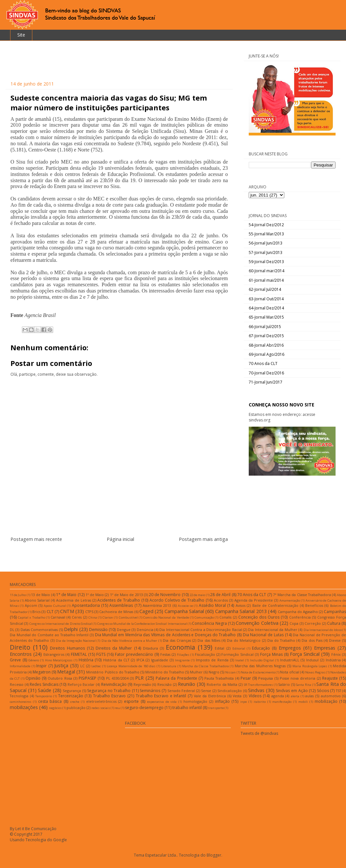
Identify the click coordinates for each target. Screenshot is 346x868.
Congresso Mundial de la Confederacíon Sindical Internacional (142, 624)
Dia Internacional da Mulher (273, 630)
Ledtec (96, 666)
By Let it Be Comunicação (33, 829)
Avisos (241, 605)
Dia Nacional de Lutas (263, 635)
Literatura (169, 666)
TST (338, 691)
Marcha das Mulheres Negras (260, 666)
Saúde (45, 690)
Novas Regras (315, 672)
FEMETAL (79, 654)
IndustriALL (290, 660)
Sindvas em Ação (292, 691)
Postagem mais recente (36, 539)
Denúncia (145, 630)
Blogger (214, 855)
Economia (181, 647)
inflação (222, 701)
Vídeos (255, 696)
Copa (294, 623)
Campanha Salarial (184, 611)
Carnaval (58, 617)
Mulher (196, 672)
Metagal (66, 672)
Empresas (325, 648)
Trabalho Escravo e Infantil (161, 696)
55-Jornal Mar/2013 (266, 234)
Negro (214, 672)
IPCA (140, 660)
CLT (50, 612)
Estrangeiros (54, 654)
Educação (261, 648)
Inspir (41, 666)
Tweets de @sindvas (259, 733)
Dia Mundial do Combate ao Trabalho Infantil (49, 635)
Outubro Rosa (60, 678)
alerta (295, 696)
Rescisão (165, 684)
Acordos (221, 600)
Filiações (183, 655)
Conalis (225, 617)
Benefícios (314, 605)
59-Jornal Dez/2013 (266, 262)
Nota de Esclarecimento (258, 672)
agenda (278, 696)
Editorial (239, 648)
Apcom (31, 605)
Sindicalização (230, 691)
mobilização (326, 701)
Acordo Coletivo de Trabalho (177, 600)
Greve (15, 660)
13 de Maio (40, 595)
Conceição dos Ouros (259, 617)
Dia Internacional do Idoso (323, 630)
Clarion (108, 617)
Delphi (71, 629)
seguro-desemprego (144, 708)
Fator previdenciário (134, 654)
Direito (20, 647)
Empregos (290, 648)
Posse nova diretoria (298, 678)
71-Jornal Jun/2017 (266, 382)
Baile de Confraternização (275, 605)
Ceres (77, 617)
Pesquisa (266, 678)
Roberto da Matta (222, 684)
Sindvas (256, 690)
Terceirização (71, 696)
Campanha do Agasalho (298, 612)
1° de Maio (66, 595)
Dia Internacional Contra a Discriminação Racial (201, 630)
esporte (131, 701)
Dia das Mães (209, 640)
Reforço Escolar (81, 684)
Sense (206, 691)
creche (75, 702)
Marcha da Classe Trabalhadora (205, 666)
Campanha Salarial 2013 (241, 611)
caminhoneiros (21, 702)
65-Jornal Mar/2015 (266, 317)
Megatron (42, 672)
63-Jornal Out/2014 (266, 299)
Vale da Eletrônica (210, 696)
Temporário (44, 696)
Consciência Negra (209, 623)
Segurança (72, 691)
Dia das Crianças (177, 640)
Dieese (335, 640)
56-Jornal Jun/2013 (266, 243)
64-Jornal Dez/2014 (266, 308)
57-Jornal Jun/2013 (266, 253)
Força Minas (271, 654)
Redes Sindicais (44, 684)
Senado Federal (181, 691)
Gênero (34, 660)
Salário (284, 684)
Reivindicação (114, 684)
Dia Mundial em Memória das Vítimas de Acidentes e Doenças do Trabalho (165, 635)
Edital (220, 648)
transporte (216, 708)
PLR (139, 678)
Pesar (246, 678)
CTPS (89, 612)
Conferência (300, 617)
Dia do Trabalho (281, 640)
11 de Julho (18, 595)
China (93, 617)
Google (60, 840)
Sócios (323, 691)
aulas (309, 696)
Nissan (230, 672)
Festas (165, 654)
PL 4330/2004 (117, 678)
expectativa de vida (162, 702)
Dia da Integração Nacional (76, 641)
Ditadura (150, 648)
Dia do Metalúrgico (244, 640)
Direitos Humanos (67, 648)
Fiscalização (205, 654)
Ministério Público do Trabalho (113, 672)
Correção (313, 623)
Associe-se (185, 606)
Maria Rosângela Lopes (310, 666)
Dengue (124, 630)
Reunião (187, 684)
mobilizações (24, 707)
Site (21, 35)
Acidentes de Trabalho (119, 600)
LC (82, 666)
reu (118, 708)
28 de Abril (220, 595)
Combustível (128, 617)
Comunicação (204, 617)
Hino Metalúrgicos (59, 660)
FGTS (101, 654)
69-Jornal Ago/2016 (267, 354)
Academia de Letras (74, 600)
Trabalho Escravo (110, 696)
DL (12, 630)
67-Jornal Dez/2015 (266, 336)
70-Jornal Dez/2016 (266, 373)
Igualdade (160, 660)
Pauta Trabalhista (219, 678)
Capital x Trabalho (31, 617)
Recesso (17, 684)
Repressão (142, 684)
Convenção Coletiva (257, 623)
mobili (303, 702)
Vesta (237, 696)
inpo (244, 702)
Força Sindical (305, 654)
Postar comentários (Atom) (127, 555)
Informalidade (20, 666)
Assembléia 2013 (157, 605)
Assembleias (121, 605)
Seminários (150, 691)
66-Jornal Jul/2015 (265, 327)
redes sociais (101, 708)
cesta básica (50, 701)
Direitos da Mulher (114, 648)
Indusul (312, 660)
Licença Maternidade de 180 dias (131, 666)
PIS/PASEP (87, 678)
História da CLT (116, 660)
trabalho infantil (187, 708)
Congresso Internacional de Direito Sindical (61, 624)
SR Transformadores (259, 685)
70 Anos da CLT (263, 363)
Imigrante (182, 660)
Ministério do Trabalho (165, 672)
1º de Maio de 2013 (126, 595)
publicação (76, 708)
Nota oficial (290, 672)
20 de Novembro (165, 595)
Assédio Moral (212, 605)
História (86, 660)
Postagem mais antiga (203, 539)
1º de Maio (95, 595)
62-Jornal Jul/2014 (265, 289)
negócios (55, 708)
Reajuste (330, 678)
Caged (146, 611)
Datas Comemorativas (39, 630)
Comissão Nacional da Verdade (166, 617)
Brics (36, 612)
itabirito (260, 702)
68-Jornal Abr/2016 (266, 345)
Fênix (336, 654)
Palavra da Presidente (176, 678)
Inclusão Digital (262, 660)
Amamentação (290, 600)
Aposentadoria (86, 605)
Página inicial (120, 539)
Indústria (333, 660)
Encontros (21, 654)
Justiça (61, 665)
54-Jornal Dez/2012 (266, 225)
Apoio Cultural (55, 606)
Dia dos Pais (312, 640)
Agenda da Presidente (254, 600)
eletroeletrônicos (101, 701)
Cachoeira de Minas (116, 612)
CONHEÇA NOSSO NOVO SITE (282, 405)
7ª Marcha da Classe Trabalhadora (302, 595)
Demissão (98, 630)
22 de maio (197, 595)
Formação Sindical (237, 654)
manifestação (282, 702)
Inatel (240, 660)
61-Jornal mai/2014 (266, 280)
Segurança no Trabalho (109, 691)
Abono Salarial (37, 600)
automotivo (331, 696)
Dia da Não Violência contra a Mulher (129, 641)
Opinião (33, 678)
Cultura (334, 623)
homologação (195, 701)
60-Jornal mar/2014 (267, 271)
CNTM (67, 611)
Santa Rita (304, 685)
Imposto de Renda (212, 660)
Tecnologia (19, 696)
